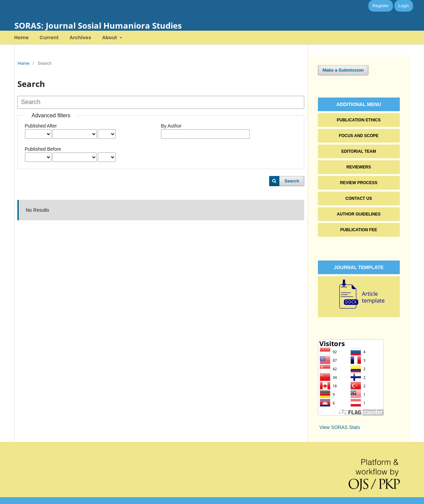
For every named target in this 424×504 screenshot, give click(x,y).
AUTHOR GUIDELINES (359, 214)
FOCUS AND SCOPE (359, 136)
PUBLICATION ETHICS (359, 120)
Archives (81, 38)
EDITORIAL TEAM (359, 151)
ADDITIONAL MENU (359, 104)
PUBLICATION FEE (359, 230)
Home (22, 38)
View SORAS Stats (340, 427)
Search (292, 181)
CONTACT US (359, 198)
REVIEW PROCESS (359, 183)
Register (381, 6)
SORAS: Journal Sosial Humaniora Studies (98, 25)
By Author (171, 126)
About (110, 38)
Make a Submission (343, 70)
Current (49, 38)
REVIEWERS (359, 167)
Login (404, 6)
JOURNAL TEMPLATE (359, 267)
